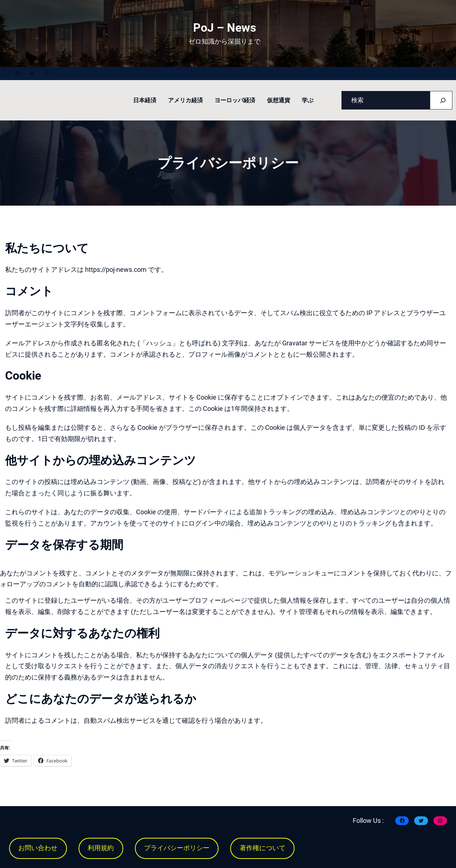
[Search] (443, 100)
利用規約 (101, 848)
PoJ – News (225, 28)
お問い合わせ (38, 848)
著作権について (263, 848)
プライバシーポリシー (177, 848)
